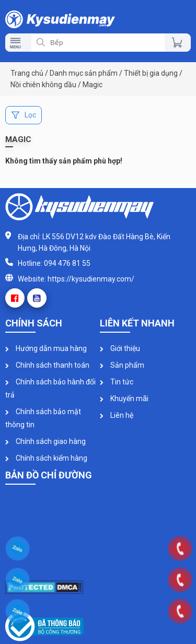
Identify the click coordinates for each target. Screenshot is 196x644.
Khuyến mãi (124, 399)
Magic (93, 85)
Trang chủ (27, 73)
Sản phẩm (122, 365)
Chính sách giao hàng (45, 441)
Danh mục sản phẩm (84, 73)
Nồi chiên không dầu (43, 85)
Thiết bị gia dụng (151, 73)
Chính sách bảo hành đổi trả (50, 388)
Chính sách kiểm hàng (46, 458)
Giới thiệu (120, 348)
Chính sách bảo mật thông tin (43, 418)
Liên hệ (117, 415)
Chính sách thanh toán (47, 365)
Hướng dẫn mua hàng (46, 348)
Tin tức (117, 382)
